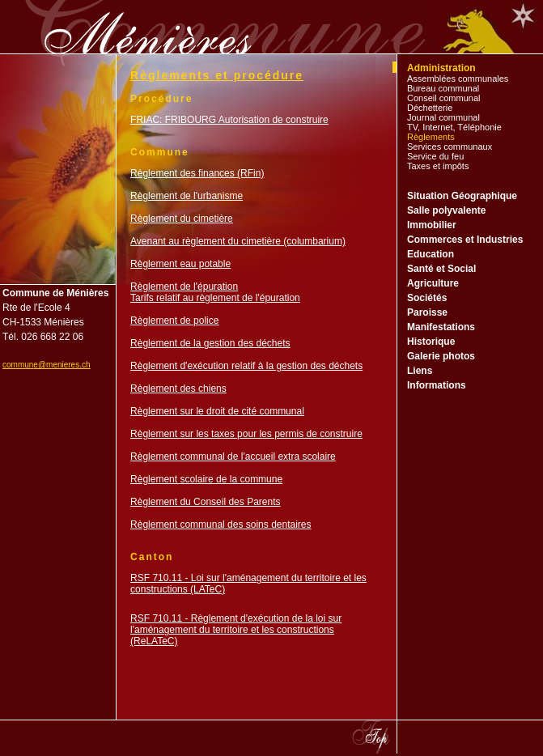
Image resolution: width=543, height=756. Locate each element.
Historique (431, 342)
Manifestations (441, 327)
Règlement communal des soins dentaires (221, 525)
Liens (420, 371)
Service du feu (435, 156)
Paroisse (427, 312)
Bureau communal (443, 88)
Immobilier (432, 225)
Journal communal (443, 117)
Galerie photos (441, 356)
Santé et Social (441, 269)
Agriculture (433, 283)
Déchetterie (430, 108)
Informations (437, 385)
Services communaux (450, 147)
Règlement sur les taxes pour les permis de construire (246, 434)
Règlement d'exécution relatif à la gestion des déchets (246, 366)
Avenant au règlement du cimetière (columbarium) (238, 241)
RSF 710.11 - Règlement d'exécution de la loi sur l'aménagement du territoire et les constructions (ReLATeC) (236, 630)
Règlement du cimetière (182, 219)
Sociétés (427, 298)
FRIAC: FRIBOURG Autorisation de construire (229, 120)
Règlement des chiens (178, 389)
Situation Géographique (462, 196)
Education (431, 254)
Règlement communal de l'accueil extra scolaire (233, 457)
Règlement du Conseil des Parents (205, 502)
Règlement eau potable (180, 264)
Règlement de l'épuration (184, 287)
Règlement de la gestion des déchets (210, 343)
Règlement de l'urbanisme (187, 196)
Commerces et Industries (465, 240)
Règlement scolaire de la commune (206, 479)
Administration (441, 68)
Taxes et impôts (438, 166)
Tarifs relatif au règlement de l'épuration (215, 298)
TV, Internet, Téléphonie (454, 127)
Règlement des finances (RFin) (197, 173)
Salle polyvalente (446, 210)
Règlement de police (174, 321)
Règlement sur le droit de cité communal (217, 411)
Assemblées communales (458, 79)
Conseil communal (443, 98)
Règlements (431, 137)
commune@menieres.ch (47, 365)
